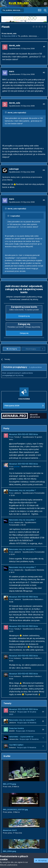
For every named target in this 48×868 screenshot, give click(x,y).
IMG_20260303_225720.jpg (15, 809)
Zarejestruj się (24, 316)
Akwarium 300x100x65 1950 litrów (23, 434)
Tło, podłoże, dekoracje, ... (28, 36)
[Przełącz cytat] (6, 112)
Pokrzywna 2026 (12, 406)
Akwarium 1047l (10, 830)
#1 (44, 47)
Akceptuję (41, 860)
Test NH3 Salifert (16, 745)
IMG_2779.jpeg (9, 784)
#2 (44, 72)
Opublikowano (22, 48)
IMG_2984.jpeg (9, 851)
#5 (44, 200)
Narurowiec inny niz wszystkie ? (22, 490)
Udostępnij (12, 349)
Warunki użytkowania (9, 865)
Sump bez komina (16, 728)
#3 (44, 104)
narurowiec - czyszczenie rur (21, 737)
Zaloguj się (24, 333)
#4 (44, 170)
